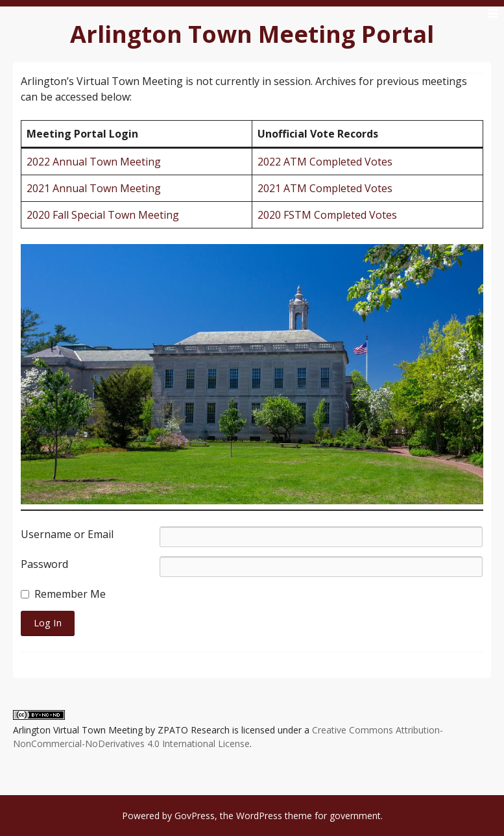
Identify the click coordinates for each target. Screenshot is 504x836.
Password (44, 564)
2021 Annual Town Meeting (94, 188)
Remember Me (70, 594)
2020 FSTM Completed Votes (327, 215)
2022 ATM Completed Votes (325, 162)
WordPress (259, 816)
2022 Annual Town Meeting (94, 162)
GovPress (195, 816)
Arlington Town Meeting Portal (252, 34)
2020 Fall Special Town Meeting (103, 215)
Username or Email (67, 534)
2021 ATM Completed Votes (325, 188)
